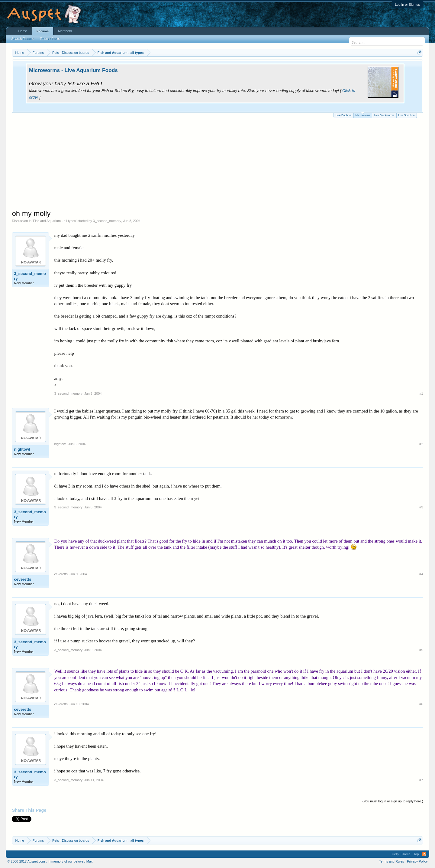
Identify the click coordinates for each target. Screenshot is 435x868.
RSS (424, 854)
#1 (421, 393)
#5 (421, 650)
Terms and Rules (392, 861)
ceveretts (23, 579)
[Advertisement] (217, 164)
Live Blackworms (384, 115)
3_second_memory (107, 221)
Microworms (363, 115)
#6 (421, 704)
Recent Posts (50, 39)
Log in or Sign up (407, 5)
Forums (43, 31)
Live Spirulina (407, 115)
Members (65, 31)
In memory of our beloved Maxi (71, 861)
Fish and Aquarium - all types (54, 221)
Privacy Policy (417, 861)
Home (23, 31)
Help (395, 854)
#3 (421, 507)
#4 (421, 574)
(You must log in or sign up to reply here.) (393, 801)
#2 (421, 444)
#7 (421, 780)
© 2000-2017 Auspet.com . (27, 861)
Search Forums (23, 39)
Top (416, 854)
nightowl (22, 449)
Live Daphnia (344, 115)
